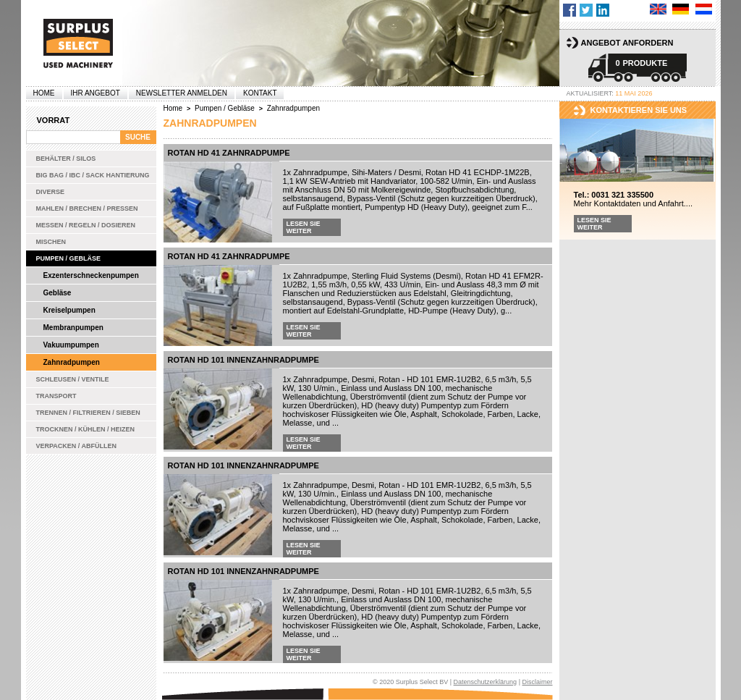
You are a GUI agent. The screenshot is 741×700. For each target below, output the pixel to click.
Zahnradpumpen (72, 362)
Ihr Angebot (96, 93)
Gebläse (58, 293)
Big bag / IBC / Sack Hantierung (93, 175)
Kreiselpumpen (69, 310)
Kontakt (260, 93)
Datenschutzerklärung (486, 682)
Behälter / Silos (66, 159)
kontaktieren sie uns (639, 110)
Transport (56, 396)
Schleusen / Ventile (73, 379)
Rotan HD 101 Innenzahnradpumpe (244, 360)
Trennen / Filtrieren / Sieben (88, 413)
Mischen (51, 242)
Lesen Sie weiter (304, 227)
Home (44, 93)
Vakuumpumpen (71, 345)
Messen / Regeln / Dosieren (86, 225)
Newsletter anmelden (182, 93)
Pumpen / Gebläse (69, 258)
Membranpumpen (73, 328)
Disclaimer (537, 682)
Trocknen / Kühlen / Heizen (86, 429)
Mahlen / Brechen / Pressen (87, 208)
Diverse (51, 192)
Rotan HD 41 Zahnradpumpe (229, 153)
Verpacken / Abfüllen (77, 446)
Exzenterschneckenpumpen (91, 275)
